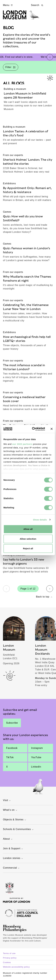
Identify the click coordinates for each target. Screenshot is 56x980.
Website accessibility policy (16, 967)
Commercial (12, 868)
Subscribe (12, 723)
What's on (10, 810)
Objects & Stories (15, 820)
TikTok (10, 757)
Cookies (7, 962)
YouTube (36, 757)
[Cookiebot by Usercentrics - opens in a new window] (33, 429)
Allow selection (28, 539)
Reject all (28, 548)
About (8, 839)
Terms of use (9, 953)
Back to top (45, 597)
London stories (13, 858)
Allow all (28, 529)
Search (37, 5)
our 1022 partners (22, 444)
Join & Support (13, 849)
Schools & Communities (19, 829)
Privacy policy (10, 958)
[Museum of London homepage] (21, 16)
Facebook (12, 748)
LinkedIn (36, 767)
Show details (40, 520)
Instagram (37, 748)
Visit (7, 801)
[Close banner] (52, 429)
